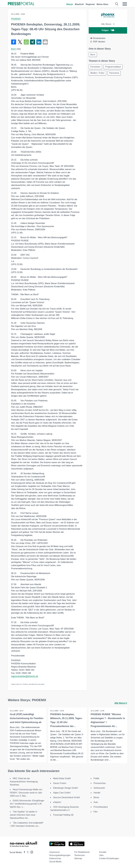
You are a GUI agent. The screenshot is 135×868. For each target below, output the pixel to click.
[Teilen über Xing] (33, 42)
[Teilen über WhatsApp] (26, 42)
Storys (70, 4)
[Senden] (45, 42)
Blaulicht (79, 4)
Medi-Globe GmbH (62, 778)
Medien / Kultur (98, 73)
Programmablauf (113, 67)
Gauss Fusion (60, 783)
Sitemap (78, 858)
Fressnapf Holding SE (63, 815)
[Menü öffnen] (125, 4)
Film (96, 812)
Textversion (80, 855)
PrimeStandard (101, 807)
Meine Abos (103, 4)
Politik (96, 778)
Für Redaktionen (82, 852)
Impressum (55, 852)
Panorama (114, 73)
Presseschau (100, 783)
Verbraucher (99, 788)
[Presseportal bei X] (27, 852)
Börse (96, 797)
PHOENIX (16, 19)
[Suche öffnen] (117, 4)
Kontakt (103, 852)
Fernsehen (96, 67)
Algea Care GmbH (62, 793)
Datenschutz (55, 858)
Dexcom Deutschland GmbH (67, 797)
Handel (97, 793)
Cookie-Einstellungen (109, 858)
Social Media (55, 862)
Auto (96, 802)
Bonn (14, 49)
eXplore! (57, 802)
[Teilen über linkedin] (39, 42)
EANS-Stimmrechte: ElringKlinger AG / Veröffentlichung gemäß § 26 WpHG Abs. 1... (27, 804)
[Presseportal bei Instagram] (31, 852)
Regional (90, 4)
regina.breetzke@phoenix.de (25, 676)
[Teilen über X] (20, 42)
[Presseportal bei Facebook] (24, 852)
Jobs (101, 855)
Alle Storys (108, 24)
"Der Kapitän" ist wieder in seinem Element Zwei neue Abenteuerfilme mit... (24, 815)
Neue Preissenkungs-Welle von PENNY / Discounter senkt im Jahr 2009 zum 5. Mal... (26, 793)
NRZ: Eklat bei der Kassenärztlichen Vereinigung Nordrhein (24, 782)
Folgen (108, 30)
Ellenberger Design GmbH (65, 788)
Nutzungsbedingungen (60, 855)
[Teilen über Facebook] (14, 42)
